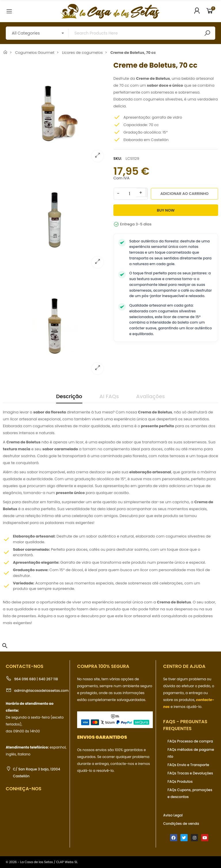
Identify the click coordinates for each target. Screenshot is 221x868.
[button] (5, 646)
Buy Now (166, 210)
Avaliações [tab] (150, 396)
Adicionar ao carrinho (184, 194)
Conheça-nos (24, 789)
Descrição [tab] (69, 396)
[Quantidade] (129, 194)
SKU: (118, 158)
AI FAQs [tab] (109, 396)
